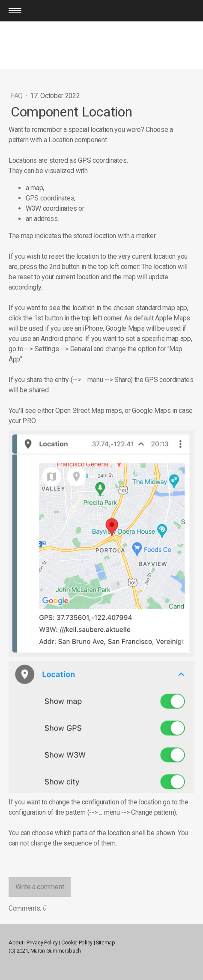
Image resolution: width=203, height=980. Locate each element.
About (16, 943)
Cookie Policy (77, 943)
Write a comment (40, 887)
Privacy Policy (42, 943)
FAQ (18, 96)
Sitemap (106, 943)
